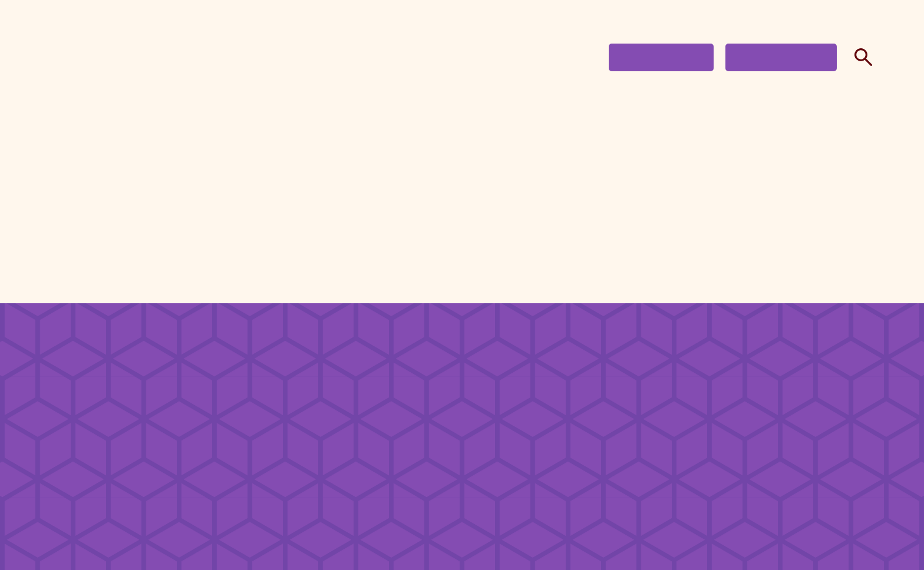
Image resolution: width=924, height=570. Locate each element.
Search (860, 57)
